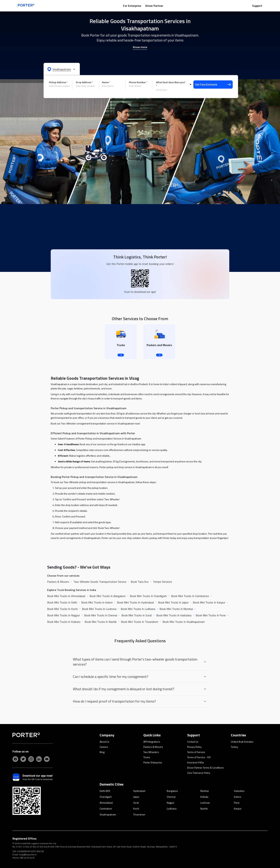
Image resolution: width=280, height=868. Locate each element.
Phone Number (138, 82)
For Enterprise (132, 6)
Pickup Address (58, 82)
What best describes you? (171, 84)
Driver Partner (154, 6)
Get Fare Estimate (213, 85)
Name (106, 82)
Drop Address (84, 82)
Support (257, 6)
